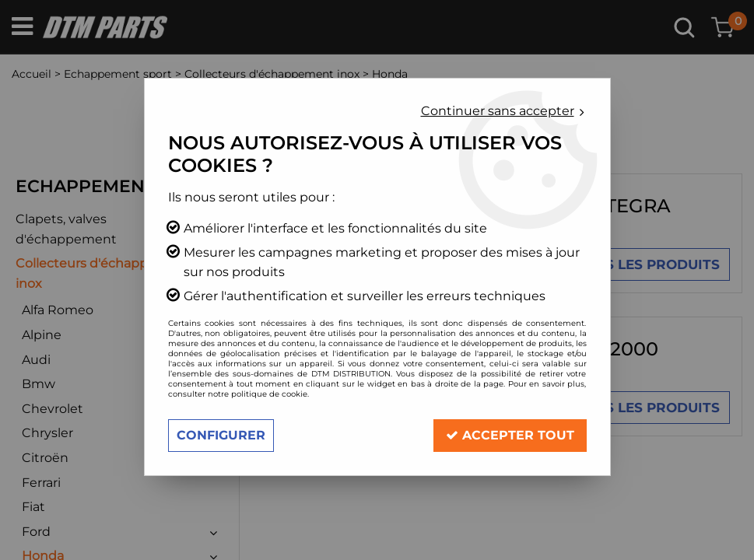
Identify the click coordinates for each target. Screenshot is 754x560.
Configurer (221, 435)
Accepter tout (510, 435)
